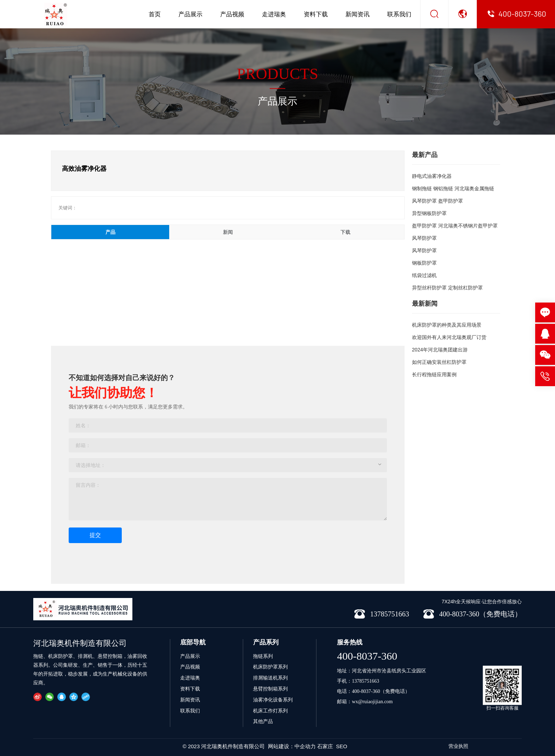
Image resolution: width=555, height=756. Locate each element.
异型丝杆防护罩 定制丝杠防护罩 (447, 288)
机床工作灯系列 (270, 711)
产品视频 (232, 14)
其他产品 (263, 721)
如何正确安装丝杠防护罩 (439, 362)
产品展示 (190, 14)
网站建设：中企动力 (292, 746)
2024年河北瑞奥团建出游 (440, 350)
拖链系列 (263, 656)
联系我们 (399, 14)
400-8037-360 (367, 656)
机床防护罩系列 (270, 667)
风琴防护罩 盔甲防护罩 (437, 201)
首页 (155, 14)
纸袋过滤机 (424, 275)
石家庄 (325, 746)
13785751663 (365, 681)
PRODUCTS (277, 74)
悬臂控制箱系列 (270, 689)
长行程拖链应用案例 (434, 374)
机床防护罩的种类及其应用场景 (447, 325)
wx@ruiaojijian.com (372, 702)
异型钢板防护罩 (429, 213)
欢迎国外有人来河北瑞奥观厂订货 (449, 337)
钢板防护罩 (424, 263)
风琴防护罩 (424, 238)
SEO (342, 746)
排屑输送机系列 (270, 678)
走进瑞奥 (274, 14)
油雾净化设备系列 (273, 700)
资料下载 (316, 14)
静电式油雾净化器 (432, 176)
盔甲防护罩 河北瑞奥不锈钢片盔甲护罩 (455, 226)
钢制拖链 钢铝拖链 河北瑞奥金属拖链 (453, 188)
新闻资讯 (357, 14)
